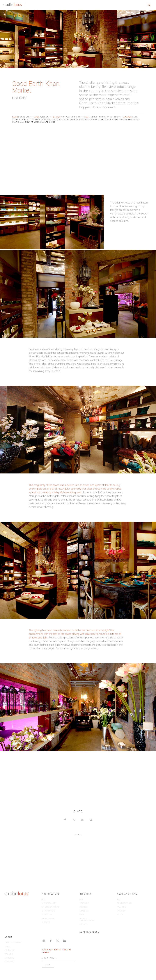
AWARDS (122, 907)
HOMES (46, 922)
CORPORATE (49, 911)
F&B (82, 914)
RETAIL (83, 924)
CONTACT (10, 962)
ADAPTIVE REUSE (89, 932)
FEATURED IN (124, 903)
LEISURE (84, 903)
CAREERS (10, 958)
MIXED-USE (48, 918)
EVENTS (121, 911)
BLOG (120, 914)
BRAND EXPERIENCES (87, 919)
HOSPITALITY (49, 903)
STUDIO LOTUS (13, 943)
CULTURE (47, 914)
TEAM (8, 946)
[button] (150, 5)
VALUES (9, 954)
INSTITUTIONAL (51, 907)
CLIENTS (9, 950)
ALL (44, 899)
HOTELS (84, 911)
